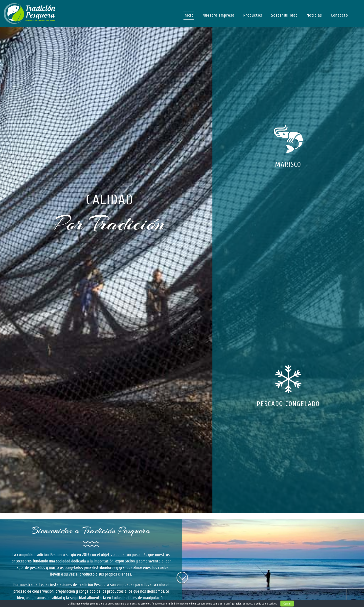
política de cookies (266, 604)
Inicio (189, 15)
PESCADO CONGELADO (288, 404)
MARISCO (288, 164)
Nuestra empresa (218, 15)
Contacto (339, 15)
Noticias (314, 15)
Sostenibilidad (284, 15)
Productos (253, 15)
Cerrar (287, 604)
